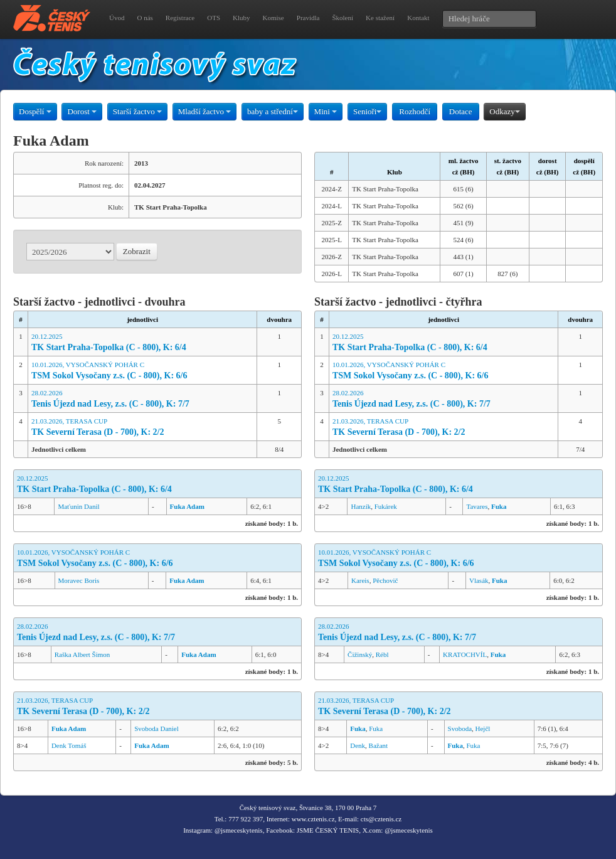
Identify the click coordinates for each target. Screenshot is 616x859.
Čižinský (360, 654)
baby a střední (273, 111)
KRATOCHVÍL (465, 654)
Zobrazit (137, 251)
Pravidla (308, 18)
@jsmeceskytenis (239, 830)
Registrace (180, 18)
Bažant (379, 745)
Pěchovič (385, 580)
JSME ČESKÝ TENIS (328, 830)
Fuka (376, 728)
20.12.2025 (143, 343)
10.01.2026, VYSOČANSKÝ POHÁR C (143, 371)
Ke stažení (380, 18)
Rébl (382, 654)
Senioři (368, 111)
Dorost (82, 111)
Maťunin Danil (78, 506)
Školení (343, 18)
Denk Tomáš (69, 745)
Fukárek (386, 506)
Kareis (360, 580)
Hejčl (483, 728)
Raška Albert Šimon (82, 654)
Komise (273, 18)
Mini (326, 111)
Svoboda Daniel (157, 728)
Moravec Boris (79, 580)
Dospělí (35, 111)
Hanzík (361, 506)
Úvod (117, 18)
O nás (145, 18)
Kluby (242, 18)
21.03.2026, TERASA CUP (143, 428)
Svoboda (460, 728)
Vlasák (479, 580)
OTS (214, 18)
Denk (358, 745)
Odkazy (504, 111)
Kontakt (418, 18)
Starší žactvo (137, 111)
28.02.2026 (143, 399)
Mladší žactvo (205, 111)
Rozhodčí (415, 111)
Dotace (461, 111)
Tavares (477, 506)
